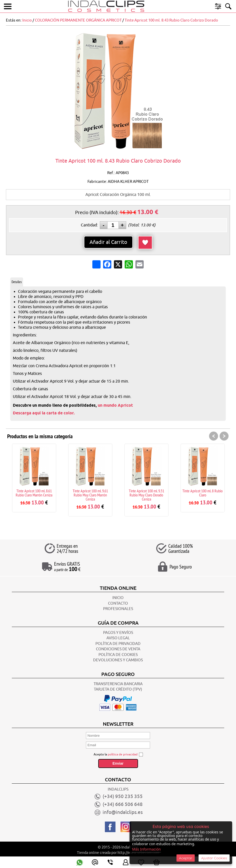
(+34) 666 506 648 (123, 804)
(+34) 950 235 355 (123, 796)
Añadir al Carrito (108, 242)
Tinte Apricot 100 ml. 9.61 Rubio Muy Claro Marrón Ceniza (90, 495)
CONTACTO (118, 603)
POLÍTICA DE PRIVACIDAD (118, 644)
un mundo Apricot (115, 405)
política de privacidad (123, 754)
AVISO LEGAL (118, 638)
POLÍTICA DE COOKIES (118, 655)
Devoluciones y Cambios (118, 660)
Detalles (17, 282)
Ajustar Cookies (214, 858)
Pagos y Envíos (118, 633)
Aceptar (186, 858)
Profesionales (118, 609)
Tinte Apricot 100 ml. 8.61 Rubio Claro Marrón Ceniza (34, 493)
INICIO (118, 598)
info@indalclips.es (123, 812)
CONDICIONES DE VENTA (118, 649)
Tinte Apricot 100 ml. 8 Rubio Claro (203, 493)
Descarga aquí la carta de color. (44, 413)
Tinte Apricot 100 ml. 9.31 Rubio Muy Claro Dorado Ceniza (146, 495)
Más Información (146, 849)
